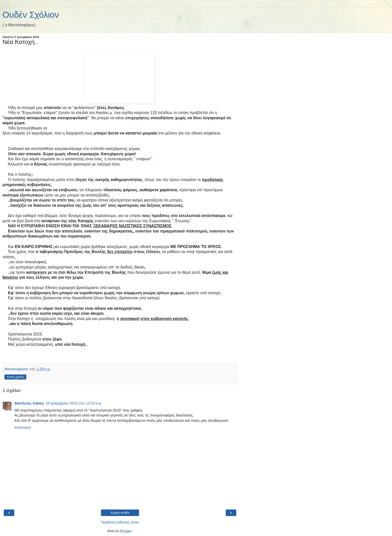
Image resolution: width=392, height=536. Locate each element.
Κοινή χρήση (15, 377)
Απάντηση (23, 427)
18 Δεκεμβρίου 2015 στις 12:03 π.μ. (74, 403)
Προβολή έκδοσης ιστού (120, 522)
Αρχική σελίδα (120, 513)
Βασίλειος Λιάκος (29, 403)
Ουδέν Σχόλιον (31, 15)
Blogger (126, 531)
